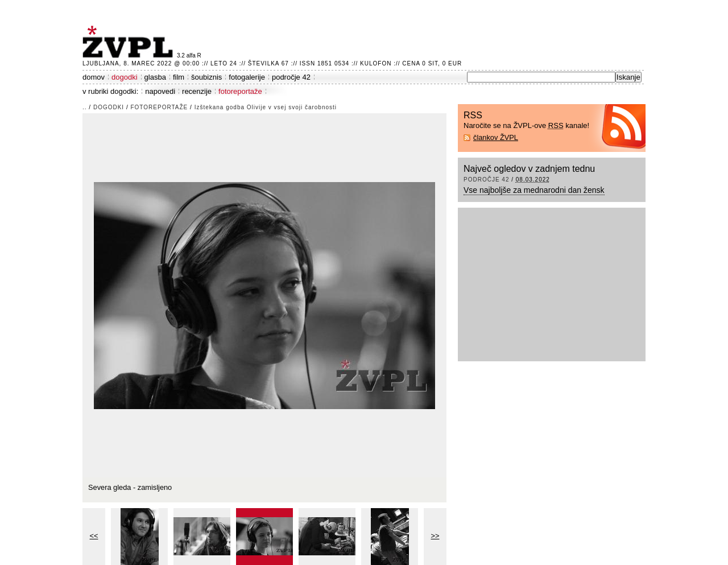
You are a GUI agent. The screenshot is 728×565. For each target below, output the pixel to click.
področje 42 (291, 77)
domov (94, 77)
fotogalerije (247, 77)
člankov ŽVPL (496, 137)
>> (435, 536)
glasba (155, 77)
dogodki (125, 77)
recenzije (197, 91)
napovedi (160, 91)
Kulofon (376, 63)
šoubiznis (206, 77)
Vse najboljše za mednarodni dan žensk (534, 190)
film (179, 77)
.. (85, 107)
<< (94, 536)
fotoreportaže (240, 91)
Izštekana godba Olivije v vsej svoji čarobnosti (266, 107)
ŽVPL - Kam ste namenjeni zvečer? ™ (130, 42)
